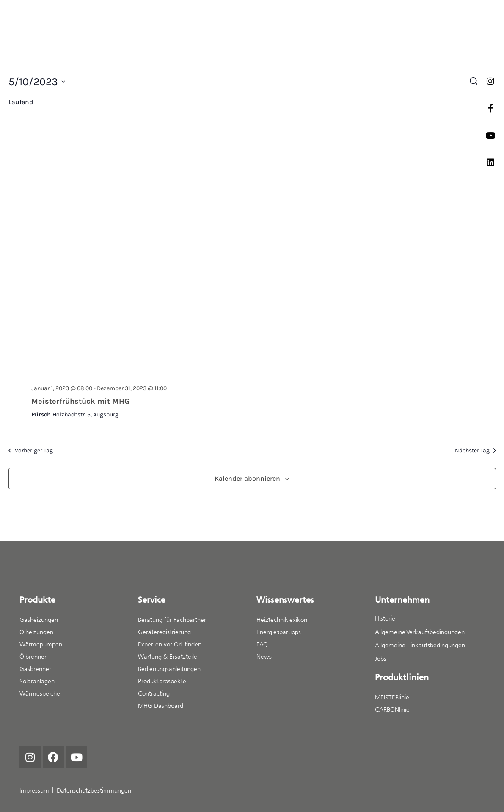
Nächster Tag (475, 450)
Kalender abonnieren (247, 478)
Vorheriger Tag (31, 450)
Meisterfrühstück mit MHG (80, 401)
